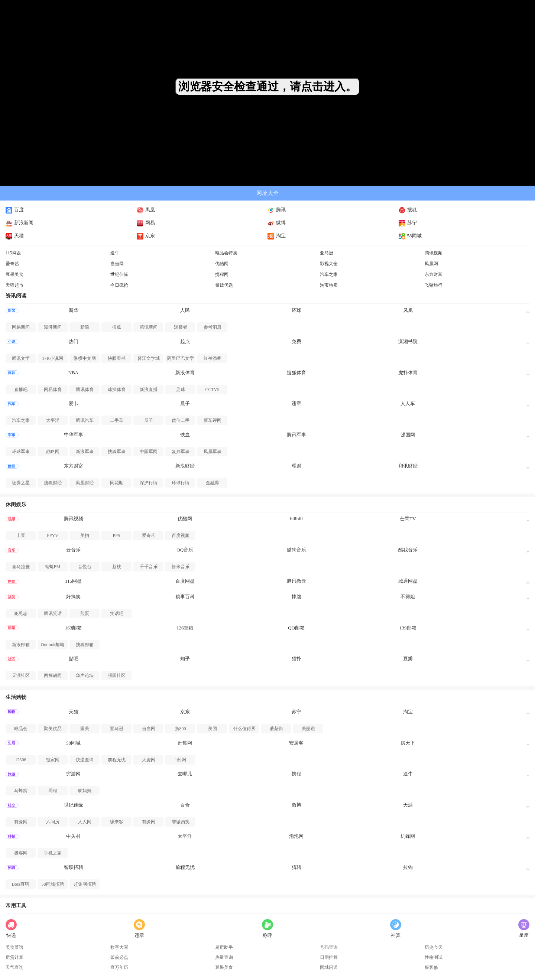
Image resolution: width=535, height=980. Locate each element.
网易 (146, 223)
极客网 (21, 853)
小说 (12, 341)
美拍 (85, 535)
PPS (116, 535)
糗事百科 (185, 597)
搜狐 (408, 210)
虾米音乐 (181, 567)
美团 (213, 729)
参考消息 (213, 327)
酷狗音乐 (296, 550)
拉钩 (408, 867)
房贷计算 (14, 957)
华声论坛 (85, 675)
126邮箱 (185, 628)
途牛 (115, 253)
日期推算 (329, 957)
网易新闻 (21, 327)
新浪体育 (185, 373)
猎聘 (296, 867)
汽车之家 (329, 274)
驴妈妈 (85, 791)
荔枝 (117, 567)
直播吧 (21, 390)
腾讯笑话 (53, 613)
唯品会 (21, 729)
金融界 (213, 483)
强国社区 (117, 675)
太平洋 (53, 420)
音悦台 (85, 567)
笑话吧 (117, 613)
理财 (296, 466)
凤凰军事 (213, 452)
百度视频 (181, 535)
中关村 (73, 836)
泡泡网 (296, 836)
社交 (12, 805)
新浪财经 (185, 466)
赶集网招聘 (85, 884)
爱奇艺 (12, 264)
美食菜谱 (14, 947)
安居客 (296, 743)
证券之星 (21, 483)
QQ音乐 (185, 550)
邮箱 (12, 628)
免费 (296, 341)
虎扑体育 (408, 373)
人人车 (408, 403)
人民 (185, 310)
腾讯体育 (85, 390)
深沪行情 (149, 483)
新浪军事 (85, 452)
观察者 (181, 327)
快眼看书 (117, 358)
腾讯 (277, 210)
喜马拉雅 (21, 567)
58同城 (410, 236)
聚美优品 (53, 729)
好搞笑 (73, 597)
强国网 (408, 435)
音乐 (12, 550)
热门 (74, 341)
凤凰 (146, 210)
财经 (12, 466)
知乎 (185, 659)
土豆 (21, 535)
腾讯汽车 (85, 420)
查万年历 (119, 967)
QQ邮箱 (296, 628)
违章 (296, 403)
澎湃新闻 (53, 327)
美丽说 (308, 729)
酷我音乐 (408, 550)
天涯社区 (21, 675)
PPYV (53, 535)
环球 (296, 310)
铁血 (185, 435)
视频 (12, 519)
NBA (73, 373)
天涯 (408, 805)
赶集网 (185, 743)
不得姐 (408, 597)
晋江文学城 (149, 358)
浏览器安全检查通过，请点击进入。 (267, 86)
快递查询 (85, 760)
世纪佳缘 (119, 274)
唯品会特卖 (226, 253)
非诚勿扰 (181, 822)
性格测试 (434, 957)
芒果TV (408, 519)
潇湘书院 (408, 341)
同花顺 (117, 483)
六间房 (53, 822)
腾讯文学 (21, 358)
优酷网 (222, 264)
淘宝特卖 (329, 285)
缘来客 (117, 822)
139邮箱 (408, 628)
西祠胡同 (53, 675)
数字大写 (119, 947)
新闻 (12, 311)
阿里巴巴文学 (181, 358)
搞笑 (12, 597)
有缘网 (21, 822)
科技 (12, 836)
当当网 (117, 264)
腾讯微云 (296, 581)
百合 (185, 805)
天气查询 (14, 967)
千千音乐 (149, 567)
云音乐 (73, 550)
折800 (181, 729)
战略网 (53, 452)
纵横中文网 (85, 358)
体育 (12, 373)
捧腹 (296, 597)
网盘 (12, 581)
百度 (15, 210)
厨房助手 (224, 947)
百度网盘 (185, 581)
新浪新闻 (20, 223)
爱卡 (74, 403)
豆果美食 (14, 274)
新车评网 (213, 420)
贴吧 (74, 659)
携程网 (222, 274)
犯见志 (21, 613)
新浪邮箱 (21, 645)
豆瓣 (408, 659)
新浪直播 (149, 390)
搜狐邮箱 (85, 645)
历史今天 (434, 947)
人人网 (85, 822)
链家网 (53, 760)
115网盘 (13, 253)
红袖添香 (213, 358)
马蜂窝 (21, 791)
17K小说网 (53, 358)
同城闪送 (329, 967)
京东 (146, 236)
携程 (296, 774)
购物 (12, 712)
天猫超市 (14, 285)
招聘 (12, 868)
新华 (74, 310)
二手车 (117, 420)
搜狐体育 (296, 373)
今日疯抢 (119, 285)
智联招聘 (74, 867)
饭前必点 (119, 957)
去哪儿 (185, 774)
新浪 (85, 327)
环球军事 (21, 452)
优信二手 (181, 420)
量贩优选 (224, 285)
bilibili (296, 519)
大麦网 (149, 760)
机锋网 (408, 836)
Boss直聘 (21, 884)
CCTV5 (212, 390)
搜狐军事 (117, 452)
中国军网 (149, 452)
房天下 (408, 743)
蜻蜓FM (53, 567)
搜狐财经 (53, 483)
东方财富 (434, 274)
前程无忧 (117, 760)
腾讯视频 (434, 253)
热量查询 (224, 957)
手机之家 (53, 853)
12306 (21, 760)
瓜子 (185, 403)
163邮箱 (74, 628)
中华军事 (74, 435)
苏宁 (408, 223)
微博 (277, 223)
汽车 (12, 404)
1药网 (181, 760)
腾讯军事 (296, 435)
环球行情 (181, 483)
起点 (185, 341)
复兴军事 (181, 452)
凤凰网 (431, 264)
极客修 (431, 967)
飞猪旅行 (434, 285)
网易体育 (53, 390)
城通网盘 (408, 581)
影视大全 (329, 264)
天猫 (15, 236)
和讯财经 (408, 466)
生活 (12, 743)
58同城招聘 (53, 884)
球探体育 (117, 390)
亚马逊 (327, 253)
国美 (85, 729)
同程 (53, 791)
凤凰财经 (85, 483)
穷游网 (73, 774)
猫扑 (296, 659)
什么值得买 (244, 729)
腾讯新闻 (149, 327)
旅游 (12, 774)
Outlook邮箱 (53, 645)
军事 (12, 435)
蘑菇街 (276, 729)
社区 (12, 659)
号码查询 (329, 947)
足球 (181, 390)
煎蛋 (85, 613)
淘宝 (277, 236)
